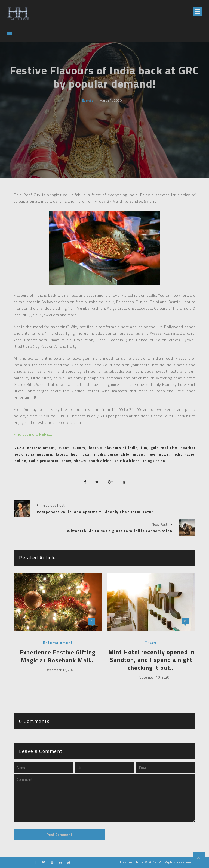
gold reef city (164, 448)
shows (80, 461)
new (151, 454)
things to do (154, 461)
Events (88, 100)
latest (62, 454)
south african (127, 461)
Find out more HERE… (33, 434)
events (79, 448)
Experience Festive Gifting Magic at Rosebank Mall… (58, 656)
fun (144, 448)
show (66, 461)
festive (95, 448)
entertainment (41, 448)
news (164, 454)
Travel (151, 642)
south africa (100, 461)
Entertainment (58, 643)
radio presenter (44, 461)
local (86, 454)
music (138, 454)
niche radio (184, 454)
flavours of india (121, 448)
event (64, 448)
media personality (112, 454)
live (74, 454)
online (20, 461)
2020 (19, 448)
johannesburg (39, 454)
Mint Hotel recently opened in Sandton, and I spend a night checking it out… (151, 660)
